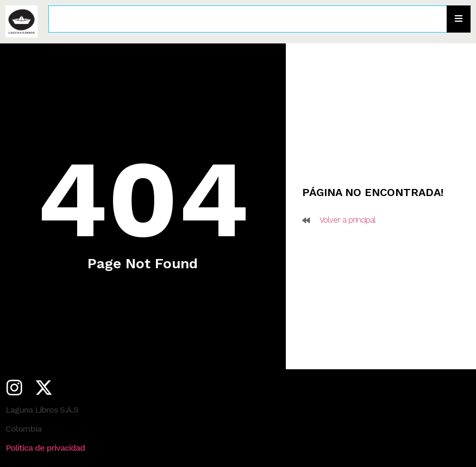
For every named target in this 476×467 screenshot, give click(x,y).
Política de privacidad (45, 448)
